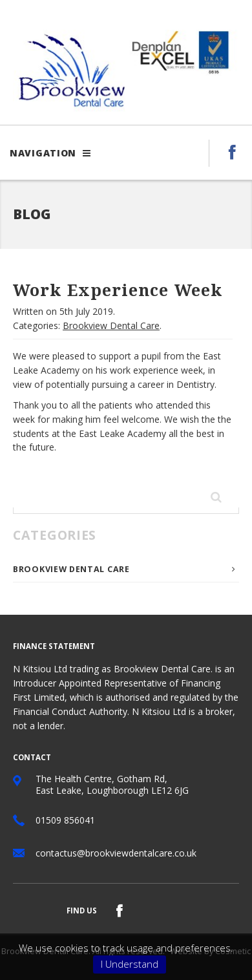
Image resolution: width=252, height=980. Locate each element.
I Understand (130, 964)
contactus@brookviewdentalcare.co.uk (116, 853)
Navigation (50, 153)
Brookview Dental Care (111, 325)
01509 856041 (65, 820)
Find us (82, 911)
